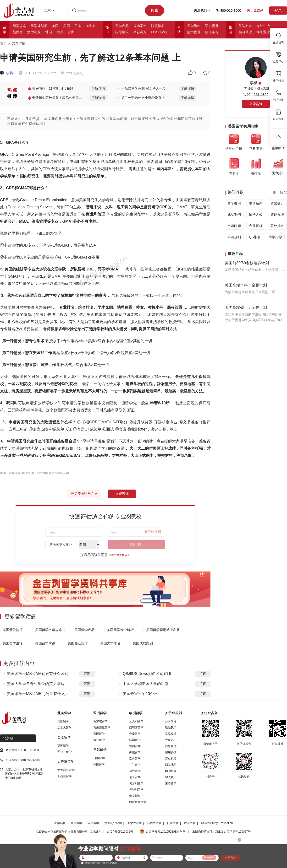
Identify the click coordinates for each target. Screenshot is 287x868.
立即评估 (136, 545)
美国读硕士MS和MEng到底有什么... (37, 694)
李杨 (6, 73)
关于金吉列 (255, 10)
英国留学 (63, 746)
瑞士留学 (135, 777)
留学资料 (194, 26)
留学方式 (256, 215)
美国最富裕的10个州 (140, 694)
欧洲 (60, 32)
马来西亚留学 (102, 728)
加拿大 (90, 26)
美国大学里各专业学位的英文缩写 (36, 684)
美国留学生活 (13, 643)
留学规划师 (39, 26)
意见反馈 (171, 734)
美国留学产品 (84, 630)
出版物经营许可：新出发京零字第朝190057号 (221, 832)
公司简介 (171, 721)
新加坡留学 (100, 721)
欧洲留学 (190, 823)
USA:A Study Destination (217, 823)
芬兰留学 (135, 765)
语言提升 (212, 26)
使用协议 (171, 752)
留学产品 (122, 26)
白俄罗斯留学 (138, 802)
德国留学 (135, 746)
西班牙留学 (136, 728)
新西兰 (18, 32)
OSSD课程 (159, 32)
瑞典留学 (135, 759)
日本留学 (99, 758)
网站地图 (171, 765)
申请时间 (234, 226)
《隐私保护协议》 (119, 555)
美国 (66, 26)
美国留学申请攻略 (49, 630)
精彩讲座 (140, 32)
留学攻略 (19, 26)
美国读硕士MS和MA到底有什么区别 (38, 674)
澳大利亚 (34, 32)
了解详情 (98, 88)
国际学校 (122, 32)
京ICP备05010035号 (120, 832)
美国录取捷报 (13, 630)
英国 (55, 26)
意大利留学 (136, 721)
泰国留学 (99, 734)
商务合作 (171, 746)
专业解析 (256, 226)
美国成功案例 (143, 643)
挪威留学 (135, 752)
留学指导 (275, 237)
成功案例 (140, 26)
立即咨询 (122, 494)
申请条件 (256, 203)
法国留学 (135, 740)
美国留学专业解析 (120, 630)
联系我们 (171, 728)
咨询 (87, 674)
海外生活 (263, 26)
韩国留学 (99, 764)
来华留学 (171, 783)
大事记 (169, 740)
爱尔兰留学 (65, 752)
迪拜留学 (99, 740)
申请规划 (234, 237)
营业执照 (171, 759)
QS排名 (255, 237)
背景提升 (277, 203)
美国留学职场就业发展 (163, 630)
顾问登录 (171, 771)
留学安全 (245, 26)
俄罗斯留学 (136, 796)
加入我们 (171, 777)
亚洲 (71, 32)
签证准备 (212, 32)
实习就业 (245, 32)
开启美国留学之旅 (84, 494)
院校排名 (158, 26)
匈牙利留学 (136, 783)
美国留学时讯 (45, 643)
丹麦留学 (135, 734)
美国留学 (63, 721)
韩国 (49, 32)
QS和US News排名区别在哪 (147, 674)
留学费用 (234, 203)
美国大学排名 (110, 643)
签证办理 (277, 215)
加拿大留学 (65, 728)
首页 (3, 43)
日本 (78, 26)
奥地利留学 (136, 790)
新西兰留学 (65, 776)
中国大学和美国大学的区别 (146, 684)
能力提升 (194, 32)
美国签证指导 (78, 643)
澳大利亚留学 (66, 770)
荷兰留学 (135, 771)
